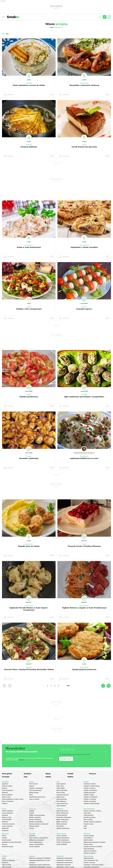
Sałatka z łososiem (90, 788)
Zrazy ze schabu (34, 799)
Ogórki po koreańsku (90, 851)
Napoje (48, 774)
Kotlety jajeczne (89, 858)
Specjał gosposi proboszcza (84, 669)
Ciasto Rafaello (7, 820)
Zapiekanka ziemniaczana (65, 863)
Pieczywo (93, 774)
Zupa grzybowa (89, 815)
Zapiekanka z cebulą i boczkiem (84, 247)
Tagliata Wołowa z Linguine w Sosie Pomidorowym (84, 608)
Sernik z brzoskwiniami (36, 844)
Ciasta (84, 145)
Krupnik (32, 813)
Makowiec (5, 822)
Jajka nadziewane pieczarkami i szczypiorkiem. (84, 397)
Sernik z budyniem (8, 811)
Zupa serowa (61, 797)
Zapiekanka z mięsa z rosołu (65, 867)
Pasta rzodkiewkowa (36, 842)
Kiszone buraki (88, 844)
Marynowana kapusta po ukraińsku (95, 842)
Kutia (85, 826)
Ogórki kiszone (88, 840)
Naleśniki (5, 793)
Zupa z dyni (60, 786)
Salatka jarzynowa (90, 793)
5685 (68, 686)
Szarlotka (5, 815)
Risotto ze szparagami (36, 822)
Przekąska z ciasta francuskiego (94, 865)
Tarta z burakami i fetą (91, 860)
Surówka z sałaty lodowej (92, 786)
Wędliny (70, 777)
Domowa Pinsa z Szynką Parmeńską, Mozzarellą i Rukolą (29, 669)
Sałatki (29, 307)
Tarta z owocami (62, 836)
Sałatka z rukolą (89, 795)
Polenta (32, 828)
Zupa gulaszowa (62, 799)
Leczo (4, 858)
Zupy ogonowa (61, 784)
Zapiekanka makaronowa (37, 797)
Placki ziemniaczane (35, 790)
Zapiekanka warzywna (64, 865)
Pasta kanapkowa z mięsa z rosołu (13, 799)
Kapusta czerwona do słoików (93, 847)
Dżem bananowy (89, 849)
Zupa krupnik (61, 788)
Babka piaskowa (62, 824)
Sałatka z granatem (90, 801)
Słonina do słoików (90, 853)
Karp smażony (88, 820)
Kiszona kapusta (89, 836)
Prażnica (5, 804)
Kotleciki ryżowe (34, 826)
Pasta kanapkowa (8, 790)
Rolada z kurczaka (89, 863)
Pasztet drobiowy (62, 815)
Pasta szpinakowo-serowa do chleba (29, 85)
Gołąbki (32, 811)
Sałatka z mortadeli (90, 799)
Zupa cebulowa (61, 806)
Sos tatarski (60, 826)
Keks (85, 828)
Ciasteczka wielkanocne (64, 817)
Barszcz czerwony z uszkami (92, 811)
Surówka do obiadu (90, 784)
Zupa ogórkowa (61, 801)
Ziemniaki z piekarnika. (29, 458)
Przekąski (29, 83)
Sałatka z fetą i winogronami (29, 309)
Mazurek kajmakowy (63, 838)
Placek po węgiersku (8, 860)
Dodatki (29, 456)
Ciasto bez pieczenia (8, 824)
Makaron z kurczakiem (36, 788)
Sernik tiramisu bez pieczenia (84, 147)
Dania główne (84, 83)
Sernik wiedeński (34, 847)
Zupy (26, 777)
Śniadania (27, 774)
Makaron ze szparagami (37, 840)
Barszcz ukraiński (62, 790)
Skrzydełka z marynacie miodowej (84, 85)
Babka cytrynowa (62, 822)
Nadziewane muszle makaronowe (40, 865)
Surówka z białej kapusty (92, 804)
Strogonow (5, 863)
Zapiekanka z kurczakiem (64, 860)
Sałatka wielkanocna (63, 828)
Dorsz (31, 795)
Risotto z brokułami (35, 820)
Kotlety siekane (34, 793)
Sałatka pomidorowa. (29, 397)
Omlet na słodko (7, 786)
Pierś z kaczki (33, 784)
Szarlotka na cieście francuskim (12, 842)
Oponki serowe (7, 840)
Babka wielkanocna (63, 820)
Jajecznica (5, 784)
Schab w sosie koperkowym (29, 247)
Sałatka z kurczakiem (90, 790)
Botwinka (32, 836)
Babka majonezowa (63, 840)
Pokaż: (57, 27)
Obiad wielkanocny (62, 813)
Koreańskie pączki (8, 847)
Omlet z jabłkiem (7, 795)
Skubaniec (5, 831)
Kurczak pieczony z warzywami (39, 824)
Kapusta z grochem (90, 817)
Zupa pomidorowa (62, 804)
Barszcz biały (61, 793)
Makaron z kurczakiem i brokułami (40, 858)
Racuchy (5, 788)
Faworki (4, 838)
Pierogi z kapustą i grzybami (93, 822)
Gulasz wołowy (7, 865)
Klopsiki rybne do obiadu (29, 546)
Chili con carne (6, 867)
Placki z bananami (8, 801)
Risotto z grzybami (35, 817)
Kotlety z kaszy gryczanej (37, 815)
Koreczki (5, 844)
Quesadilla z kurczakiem (91, 867)
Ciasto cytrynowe (7, 826)
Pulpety (32, 786)
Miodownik (5, 828)
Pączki (4, 836)
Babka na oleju (7, 817)
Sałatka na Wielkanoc (91, 797)
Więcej (21, 760)
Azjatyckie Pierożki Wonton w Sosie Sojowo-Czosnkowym (29, 609)
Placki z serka (6, 797)
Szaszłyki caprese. (84, 309)
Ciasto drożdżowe (7, 813)
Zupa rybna (87, 813)
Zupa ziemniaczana (63, 795)
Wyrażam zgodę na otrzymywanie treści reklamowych (75, 755)
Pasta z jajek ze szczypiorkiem (39, 838)
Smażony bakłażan (29, 147)
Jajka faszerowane (62, 811)
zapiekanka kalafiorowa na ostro (84, 458)
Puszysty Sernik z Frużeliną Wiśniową (84, 546)
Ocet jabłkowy (88, 838)
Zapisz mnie (66, 759)
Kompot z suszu (88, 824)
